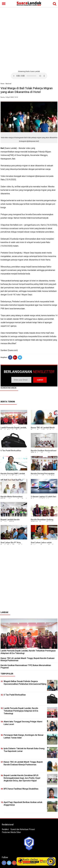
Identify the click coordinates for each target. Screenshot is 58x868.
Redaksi (5, 829)
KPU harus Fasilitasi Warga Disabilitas (21, 789)
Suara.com (13, 350)
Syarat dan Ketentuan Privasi (23, 829)
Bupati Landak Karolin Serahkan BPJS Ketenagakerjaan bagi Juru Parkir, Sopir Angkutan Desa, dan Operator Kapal (22, 778)
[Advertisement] (29, 38)
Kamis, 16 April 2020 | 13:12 (9, 97)
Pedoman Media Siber (11, 832)
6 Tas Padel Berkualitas (11, 451)
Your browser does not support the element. (29, 76)
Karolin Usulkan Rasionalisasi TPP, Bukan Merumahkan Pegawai (26, 666)
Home (2, 84)
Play (51, 861)
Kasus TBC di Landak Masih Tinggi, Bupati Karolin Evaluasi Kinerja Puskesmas (28, 659)
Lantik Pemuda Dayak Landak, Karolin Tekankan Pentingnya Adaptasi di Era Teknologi (21, 711)
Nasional (8, 84)
